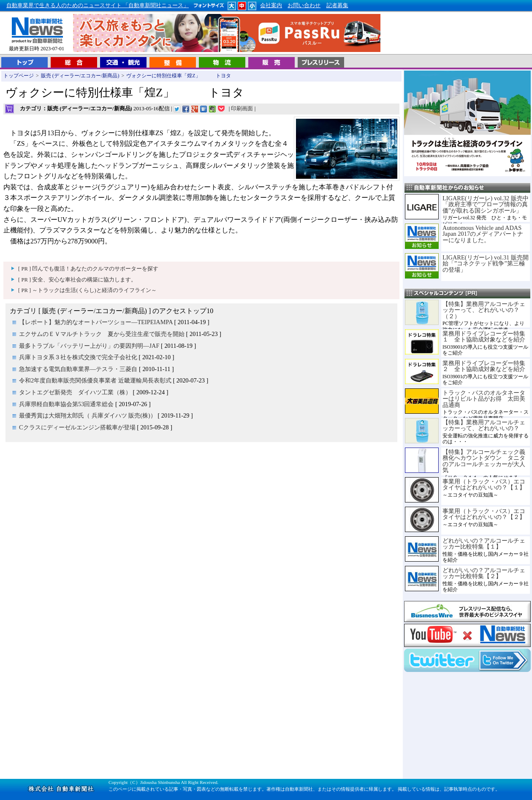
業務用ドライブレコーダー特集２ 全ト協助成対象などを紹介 (484, 366)
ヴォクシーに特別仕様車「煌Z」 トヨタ (178, 76)
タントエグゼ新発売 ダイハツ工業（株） (75, 392)
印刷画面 (242, 109)
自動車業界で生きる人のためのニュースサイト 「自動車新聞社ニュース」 (98, 5)
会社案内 (271, 5)
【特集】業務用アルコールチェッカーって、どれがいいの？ (484, 425)
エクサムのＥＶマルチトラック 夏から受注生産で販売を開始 (102, 334)
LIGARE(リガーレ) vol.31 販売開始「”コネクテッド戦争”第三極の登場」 (486, 263)
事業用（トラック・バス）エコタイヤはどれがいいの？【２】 (484, 514)
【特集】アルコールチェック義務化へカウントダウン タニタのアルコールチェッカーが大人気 (484, 461)
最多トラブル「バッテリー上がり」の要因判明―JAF (89, 346)
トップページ (19, 76)
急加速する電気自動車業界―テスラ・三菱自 (78, 369)
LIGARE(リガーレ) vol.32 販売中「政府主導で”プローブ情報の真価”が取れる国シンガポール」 (486, 204)
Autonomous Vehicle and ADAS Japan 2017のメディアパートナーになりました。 (483, 234)
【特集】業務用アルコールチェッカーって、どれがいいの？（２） (484, 310)
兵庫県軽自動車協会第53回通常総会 (66, 404)
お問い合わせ (304, 5)
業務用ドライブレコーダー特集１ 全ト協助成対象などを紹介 (484, 336)
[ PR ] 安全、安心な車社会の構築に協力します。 (77, 280)
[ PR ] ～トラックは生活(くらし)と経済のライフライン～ (87, 290)
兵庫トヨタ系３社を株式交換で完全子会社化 (78, 357)
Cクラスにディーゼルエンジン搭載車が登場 (77, 427)
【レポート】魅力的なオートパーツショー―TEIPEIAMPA (96, 322)
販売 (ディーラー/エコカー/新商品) (80, 76)
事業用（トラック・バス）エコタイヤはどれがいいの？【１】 (484, 484)
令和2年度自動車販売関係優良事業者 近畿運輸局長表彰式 (95, 380)
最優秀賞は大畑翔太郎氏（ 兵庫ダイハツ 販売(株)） (88, 415)
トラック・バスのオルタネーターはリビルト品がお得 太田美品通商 (484, 399)
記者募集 (337, 5)
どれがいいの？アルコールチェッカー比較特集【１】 (484, 543)
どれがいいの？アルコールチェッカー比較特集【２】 (484, 573)
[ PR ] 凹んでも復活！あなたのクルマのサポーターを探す (88, 269)
